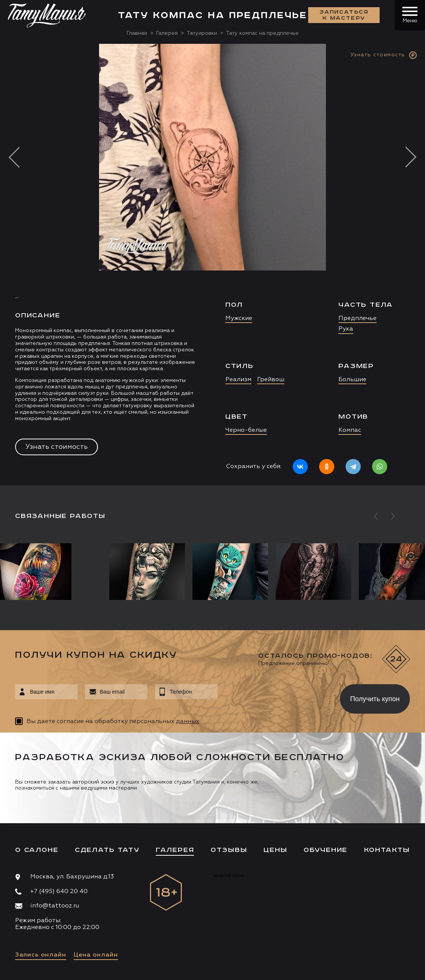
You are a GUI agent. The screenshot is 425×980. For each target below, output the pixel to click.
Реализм (238, 380)
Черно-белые (246, 430)
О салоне (37, 850)
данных (188, 722)
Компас (350, 430)
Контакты (387, 850)
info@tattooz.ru (55, 906)
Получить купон (375, 699)
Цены (275, 850)
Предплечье (358, 318)
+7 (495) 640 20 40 (59, 892)
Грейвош (271, 380)
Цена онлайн (96, 955)
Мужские (239, 318)
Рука (346, 329)
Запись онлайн (41, 955)
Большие (352, 380)
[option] (212, 265)
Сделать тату (107, 850)
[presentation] (273, 697)
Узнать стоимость (57, 447)
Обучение (326, 850)
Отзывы (229, 850)
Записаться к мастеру (344, 15)
